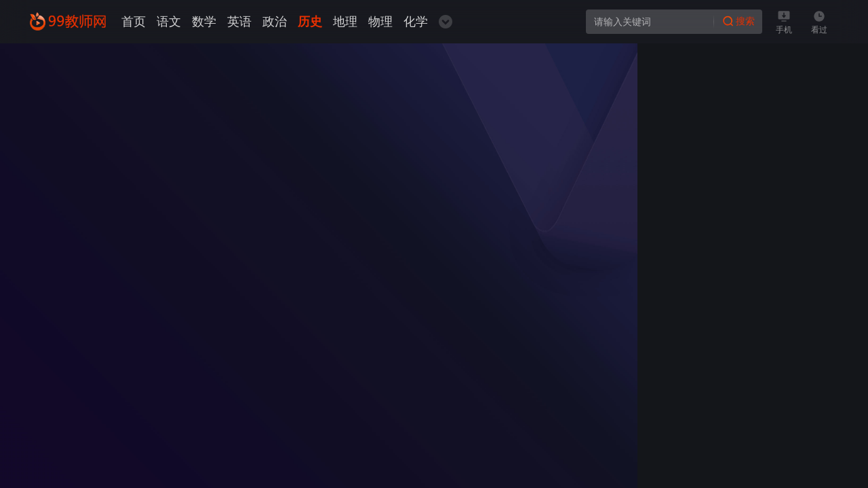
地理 (345, 22)
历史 (310, 22)
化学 (416, 22)
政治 (275, 22)
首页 (134, 22)
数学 (204, 22)
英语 (239, 22)
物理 (380, 22)
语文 (169, 22)
